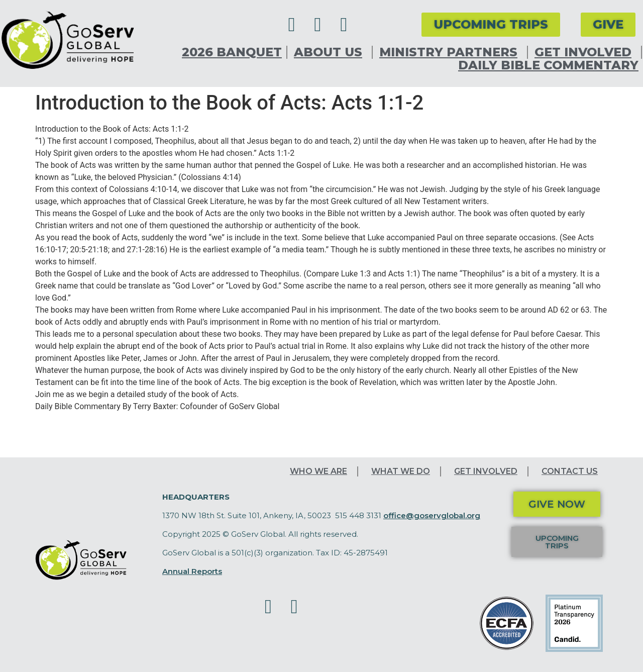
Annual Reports (192, 571)
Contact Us (570, 471)
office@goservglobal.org (432, 515)
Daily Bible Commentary (548, 65)
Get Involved (585, 52)
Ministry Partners (451, 52)
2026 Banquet (232, 52)
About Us (331, 52)
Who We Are (318, 471)
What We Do (401, 471)
